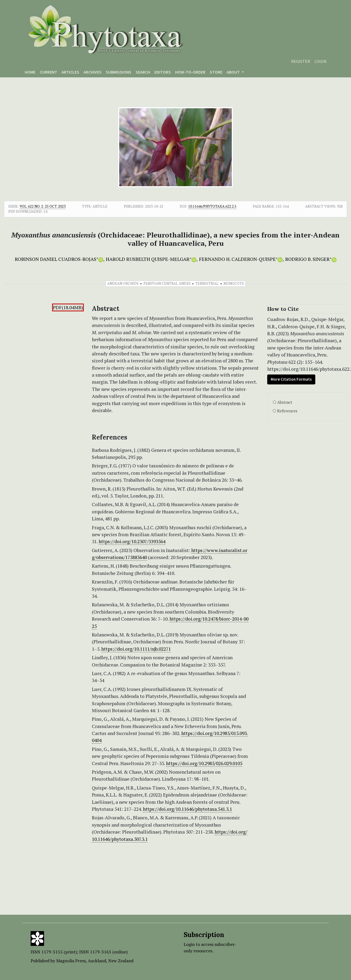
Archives (93, 72)
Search (143, 72)
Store (216, 72)
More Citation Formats (291, 379)
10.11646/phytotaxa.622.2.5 (212, 206)
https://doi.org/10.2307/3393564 (132, 541)
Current (48, 72)
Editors (163, 72)
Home (30, 72)
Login (321, 61)
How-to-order (190, 72)
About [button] (234, 72)
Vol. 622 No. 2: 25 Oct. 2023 (43, 206)
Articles (70, 72)
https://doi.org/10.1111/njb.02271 (136, 649)
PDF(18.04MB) (68, 307)
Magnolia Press (71, 961)
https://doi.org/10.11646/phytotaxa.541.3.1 (187, 809)
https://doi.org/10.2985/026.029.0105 (204, 763)
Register (301, 61)
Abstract (285, 402)
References (287, 411)
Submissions (119, 72)
